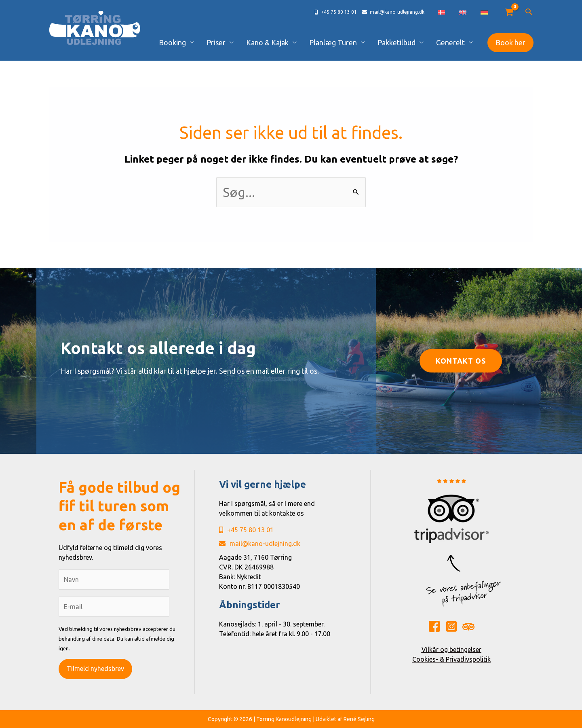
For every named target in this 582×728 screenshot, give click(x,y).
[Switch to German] (488, 12)
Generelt (453, 42)
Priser (240, 42)
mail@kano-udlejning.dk (260, 544)
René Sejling (359, 719)
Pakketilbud (405, 42)
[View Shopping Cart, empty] (509, 12)
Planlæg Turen (346, 42)
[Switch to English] (475, 12)
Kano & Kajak (286, 42)
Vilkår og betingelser (451, 650)
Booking (201, 42)
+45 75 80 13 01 (246, 530)
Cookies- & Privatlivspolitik (451, 659)
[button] (529, 12)
